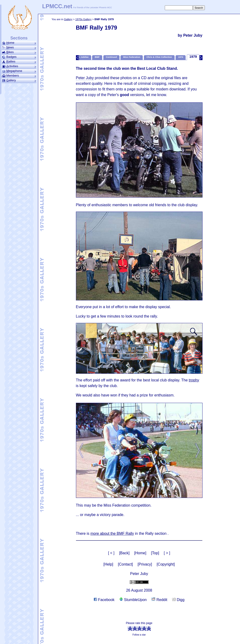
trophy (194, 380)
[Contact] (125, 564)
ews (19, 47)
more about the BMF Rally (112, 533)
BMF (97, 57)
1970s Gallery (83, 19)
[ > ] (167, 553)
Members (19, 76)
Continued (111, 57)
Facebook (104, 600)
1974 (181, 57)
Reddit (159, 600)
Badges (19, 57)
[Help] (108, 564)
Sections (19, 38)
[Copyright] (166, 564)
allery (19, 80)
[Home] (140, 553)
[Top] (155, 553)
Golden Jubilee (81, 57)
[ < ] (111, 553)
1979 (193, 57)
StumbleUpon (133, 600)
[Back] (124, 553)
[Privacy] (145, 564)
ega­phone (19, 71)
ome (19, 43)
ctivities (19, 66)
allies (19, 62)
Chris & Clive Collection (159, 57)
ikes (19, 52)
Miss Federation (132, 57)
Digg (178, 600)
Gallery (68, 19)
